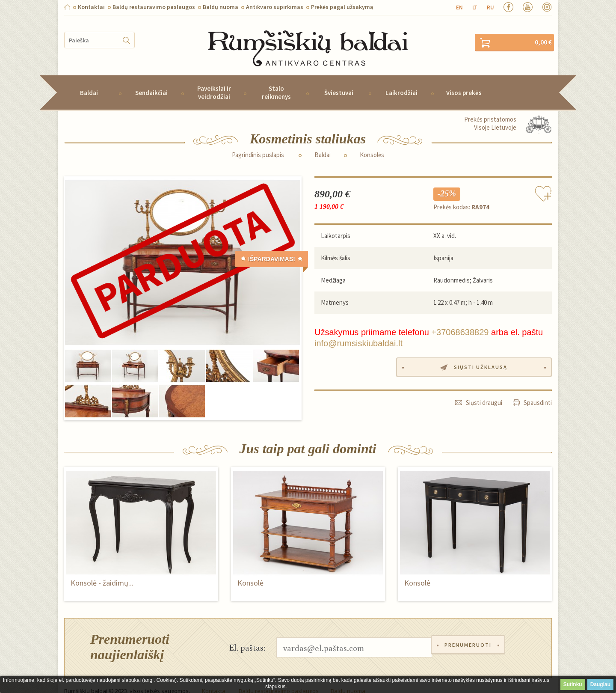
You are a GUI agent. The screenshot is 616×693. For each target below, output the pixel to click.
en (459, 7)
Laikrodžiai (401, 81)
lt (475, 7)
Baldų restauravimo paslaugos (154, 7)
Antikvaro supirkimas (275, 7)
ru (490, 7)
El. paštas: (247, 636)
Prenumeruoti (470, 636)
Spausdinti (538, 390)
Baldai (89, 81)
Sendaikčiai (151, 81)
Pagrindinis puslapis (258, 143)
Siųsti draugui (484, 390)
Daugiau (600, 684)
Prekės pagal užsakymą (342, 7)
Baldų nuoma (221, 7)
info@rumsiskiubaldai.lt (358, 332)
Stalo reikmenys (276, 81)
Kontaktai (91, 7)
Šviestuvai (339, 81)
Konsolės (372, 143)
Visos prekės (464, 81)
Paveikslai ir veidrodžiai (214, 81)
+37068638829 (460, 321)
